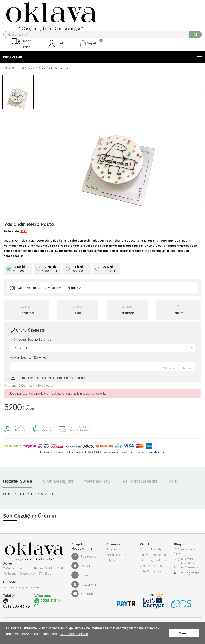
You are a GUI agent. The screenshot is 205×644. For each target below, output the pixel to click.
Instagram (84, 588)
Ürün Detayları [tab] (58, 485)
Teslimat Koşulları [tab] (139, 485)
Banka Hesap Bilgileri (119, 559)
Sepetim (90, 47)
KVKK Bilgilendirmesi (153, 564)
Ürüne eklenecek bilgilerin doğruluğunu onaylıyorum (54, 381)
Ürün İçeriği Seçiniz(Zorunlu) (30, 343)
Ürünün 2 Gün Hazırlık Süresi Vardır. (29, 389)
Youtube (82, 598)
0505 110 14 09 (49, 612)
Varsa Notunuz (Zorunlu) (28, 361)
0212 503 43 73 (18, 615)
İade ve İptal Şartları (153, 559)
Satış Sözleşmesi (151, 575)
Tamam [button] (184, 635)
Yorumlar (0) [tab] (97, 485)
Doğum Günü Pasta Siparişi (187, 555)
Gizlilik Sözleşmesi (152, 570)
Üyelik (56, 47)
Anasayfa (10, 71)
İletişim (110, 564)
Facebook (84, 560)
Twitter (81, 570)
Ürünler (28, 71)
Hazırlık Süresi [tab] (18, 485)
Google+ (83, 579)
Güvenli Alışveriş (151, 553)
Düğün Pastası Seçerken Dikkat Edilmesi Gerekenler (187, 567)
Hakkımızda (113, 553)
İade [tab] (172, 485)
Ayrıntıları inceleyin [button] (74, 637)
